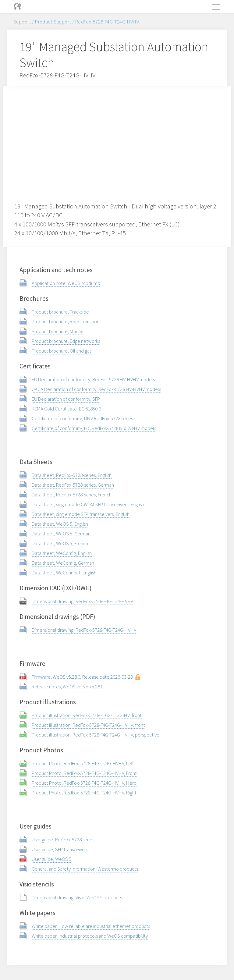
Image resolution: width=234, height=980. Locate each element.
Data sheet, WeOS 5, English (60, 524)
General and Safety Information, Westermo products (85, 869)
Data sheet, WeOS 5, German (61, 534)
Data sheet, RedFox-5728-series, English (72, 475)
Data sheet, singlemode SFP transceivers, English (81, 514)
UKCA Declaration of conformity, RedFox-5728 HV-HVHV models (96, 389)
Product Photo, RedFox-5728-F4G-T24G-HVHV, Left (83, 763)
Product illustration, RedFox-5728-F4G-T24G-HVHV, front (88, 725)
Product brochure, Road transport (66, 321)
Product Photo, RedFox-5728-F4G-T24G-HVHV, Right (84, 793)
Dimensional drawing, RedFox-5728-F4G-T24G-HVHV (84, 630)
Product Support (53, 22)
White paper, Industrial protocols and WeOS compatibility (90, 936)
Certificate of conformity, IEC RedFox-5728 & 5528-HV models (94, 428)
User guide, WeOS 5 (51, 859)
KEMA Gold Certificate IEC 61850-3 (67, 409)
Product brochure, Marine (58, 331)
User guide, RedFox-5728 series (63, 840)
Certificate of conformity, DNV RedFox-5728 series (82, 418)
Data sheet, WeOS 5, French (60, 543)
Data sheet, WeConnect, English (64, 573)
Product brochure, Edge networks (66, 341)
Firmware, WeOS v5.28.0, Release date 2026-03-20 (82, 677)
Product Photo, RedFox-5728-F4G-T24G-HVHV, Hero (84, 783)
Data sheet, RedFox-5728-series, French (72, 495)
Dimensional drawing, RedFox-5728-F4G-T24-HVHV (82, 601)
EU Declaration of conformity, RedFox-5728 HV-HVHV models (93, 379)
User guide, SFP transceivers (60, 849)
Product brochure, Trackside (60, 312)
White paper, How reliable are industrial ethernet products (91, 926)
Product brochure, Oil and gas (62, 351)
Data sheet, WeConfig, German (63, 563)
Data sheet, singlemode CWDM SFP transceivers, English (88, 504)
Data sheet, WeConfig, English (62, 553)
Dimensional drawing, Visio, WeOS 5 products (77, 897)
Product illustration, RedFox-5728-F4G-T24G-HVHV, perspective (96, 735)
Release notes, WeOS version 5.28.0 (67, 687)
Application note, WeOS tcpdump (66, 283)
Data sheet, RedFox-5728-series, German (73, 485)
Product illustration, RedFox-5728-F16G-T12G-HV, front (87, 715)
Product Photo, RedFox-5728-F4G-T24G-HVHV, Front (84, 773)
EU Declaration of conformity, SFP (66, 399)
